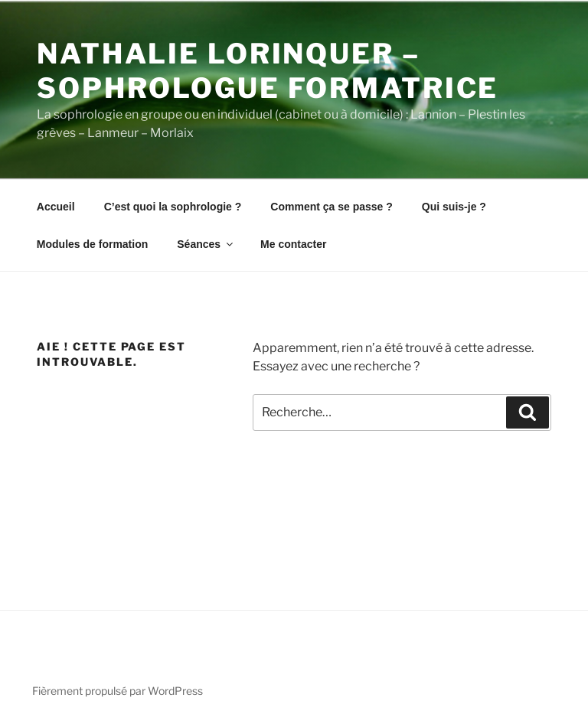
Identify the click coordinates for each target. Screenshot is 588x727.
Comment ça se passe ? (332, 207)
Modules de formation (92, 244)
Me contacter (293, 244)
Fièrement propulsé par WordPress (118, 691)
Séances (206, 244)
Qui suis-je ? (454, 207)
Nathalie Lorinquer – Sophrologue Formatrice (268, 71)
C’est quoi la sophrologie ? (173, 207)
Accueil (56, 207)
